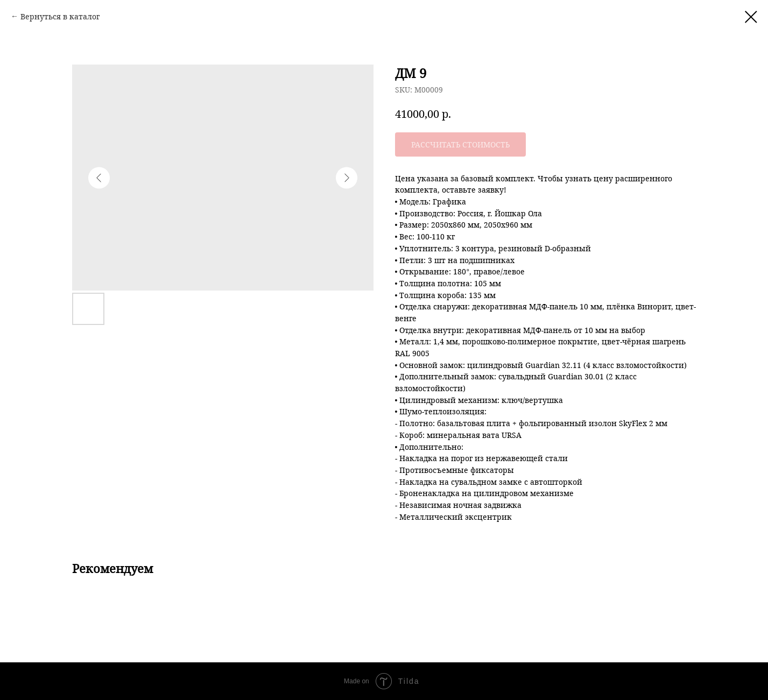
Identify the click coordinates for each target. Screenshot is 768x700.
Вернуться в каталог (60, 16)
